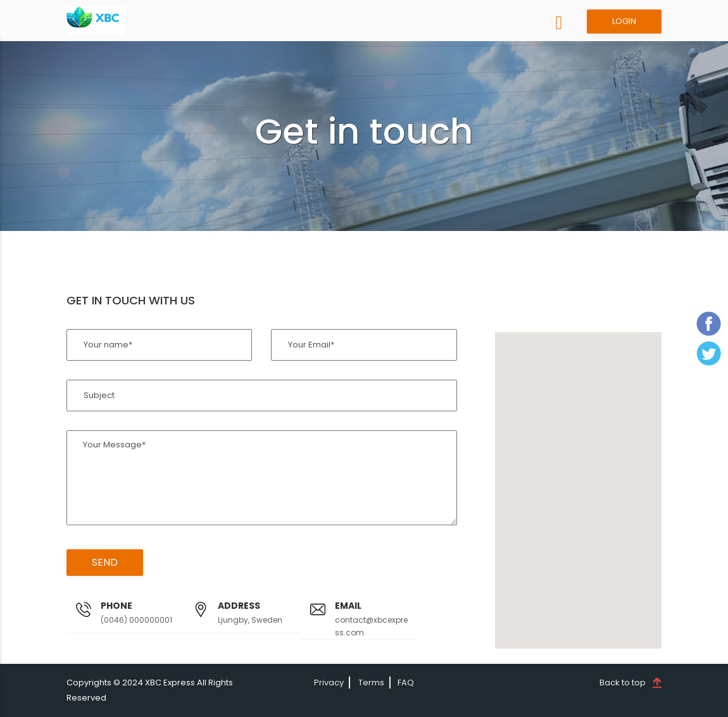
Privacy (329, 683)
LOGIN (624, 21)
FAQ (406, 683)
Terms (371, 683)
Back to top (623, 683)
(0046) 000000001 (136, 620)
